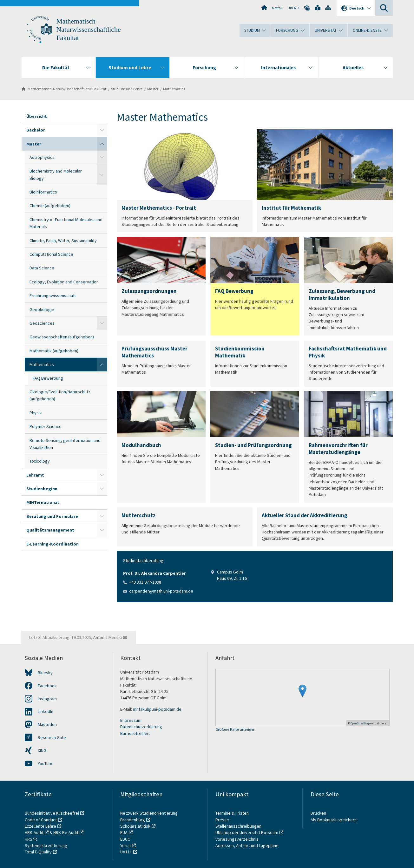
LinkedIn (46, 711)
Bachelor (36, 130)
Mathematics (174, 89)
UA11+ (126, 852)
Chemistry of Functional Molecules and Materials (66, 223)
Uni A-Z (293, 8)
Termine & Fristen (233, 813)
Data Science (42, 268)
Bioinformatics (43, 192)
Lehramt (35, 475)
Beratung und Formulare (52, 516)
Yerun (125, 845)
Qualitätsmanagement (50, 530)
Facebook (47, 686)
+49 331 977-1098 (145, 582)
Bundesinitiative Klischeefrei (52, 813)
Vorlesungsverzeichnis (237, 839)
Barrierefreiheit (135, 733)
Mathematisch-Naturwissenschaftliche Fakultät (89, 30)
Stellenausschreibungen (238, 826)
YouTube (46, 763)
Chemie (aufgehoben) (50, 206)
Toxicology (40, 461)
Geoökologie (42, 309)
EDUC (125, 839)
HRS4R (31, 839)
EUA (124, 832)
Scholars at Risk (135, 826)
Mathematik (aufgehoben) (54, 351)
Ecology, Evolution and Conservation (64, 282)
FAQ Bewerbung (48, 378)
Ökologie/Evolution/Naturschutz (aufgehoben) (60, 395)
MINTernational (43, 502)
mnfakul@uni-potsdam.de (157, 709)
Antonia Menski (108, 637)
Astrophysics (42, 157)
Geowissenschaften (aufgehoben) (62, 337)
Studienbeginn (42, 489)
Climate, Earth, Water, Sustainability (63, 241)
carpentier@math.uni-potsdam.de (161, 591)
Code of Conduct (41, 820)
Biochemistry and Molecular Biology (56, 174)
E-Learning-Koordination (53, 544)
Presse (223, 820)
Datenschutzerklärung (141, 727)
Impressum (131, 720)
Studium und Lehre (127, 89)
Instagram (47, 699)
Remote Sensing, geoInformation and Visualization (65, 444)
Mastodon (47, 724)
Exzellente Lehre (40, 826)
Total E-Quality (38, 852)
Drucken (318, 813)
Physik (36, 413)
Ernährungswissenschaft (53, 295)
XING (42, 750)
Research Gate (52, 737)
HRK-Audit (34, 832)
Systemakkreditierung (46, 845)
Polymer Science (46, 426)
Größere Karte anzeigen (235, 730)
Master (153, 89)
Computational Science (51, 254)
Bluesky (45, 673)
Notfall (277, 8)
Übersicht (37, 116)
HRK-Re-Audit (66, 832)
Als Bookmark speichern (334, 820)
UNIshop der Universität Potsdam (247, 832)
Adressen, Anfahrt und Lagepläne (247, 845)
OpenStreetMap (360, 723)
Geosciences (42, 323)
